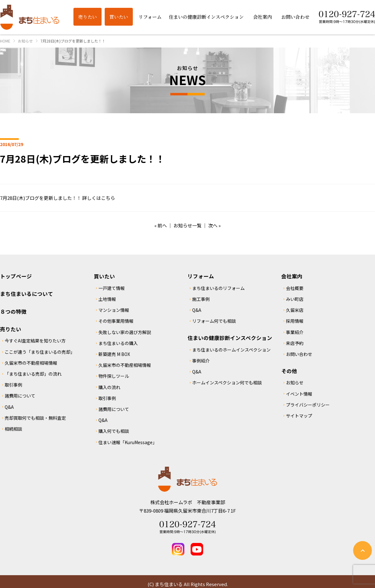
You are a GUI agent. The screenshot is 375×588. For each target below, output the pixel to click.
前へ (162, 225)
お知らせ (295, 383)
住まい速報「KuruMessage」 (128, 442)
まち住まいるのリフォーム (218, 288)
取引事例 (13, 385)
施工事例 (201, 299)
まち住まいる (30, 17)
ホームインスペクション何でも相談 (227, 383)
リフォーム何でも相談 (214, 321)
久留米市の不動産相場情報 (31, 363)
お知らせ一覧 (187, 225)
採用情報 (295, 321)
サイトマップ (299, 416)
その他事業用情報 (116, 321)
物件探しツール (114, 376)
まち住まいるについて (27, 294)
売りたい (11, 329)
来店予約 (295, 343)
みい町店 (295, 299)
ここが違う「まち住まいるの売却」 (40, 352)
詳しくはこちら (99, 198)
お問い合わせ (299, 354)
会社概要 (295, 288)
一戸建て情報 (112, 288)
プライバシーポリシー (308, 405)
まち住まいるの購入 (118, 343)
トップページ (16, 276)
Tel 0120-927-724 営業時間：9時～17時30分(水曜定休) (187, 527)
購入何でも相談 (114, 431)
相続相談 (13, 429)
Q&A (9, 407)
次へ (213, 225)
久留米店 (295, 310)
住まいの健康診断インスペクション (230, 338)
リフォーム (201, 276)
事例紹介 (201, 361)
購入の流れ (109, 387)
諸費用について (20, 396)
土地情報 (107, 299)
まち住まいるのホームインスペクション (231, 350)
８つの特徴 (13, 312)
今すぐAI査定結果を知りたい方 (35, 341)
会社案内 (292, 276)
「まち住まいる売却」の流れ (33, 374)
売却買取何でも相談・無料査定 (35, 418)
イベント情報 (299, 394)
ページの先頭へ (362, 550)
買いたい (104, 276)
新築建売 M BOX (114, 354)
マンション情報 (114, 310)
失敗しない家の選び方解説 (125, 332)
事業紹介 (295, 332)
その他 (289, 371)
